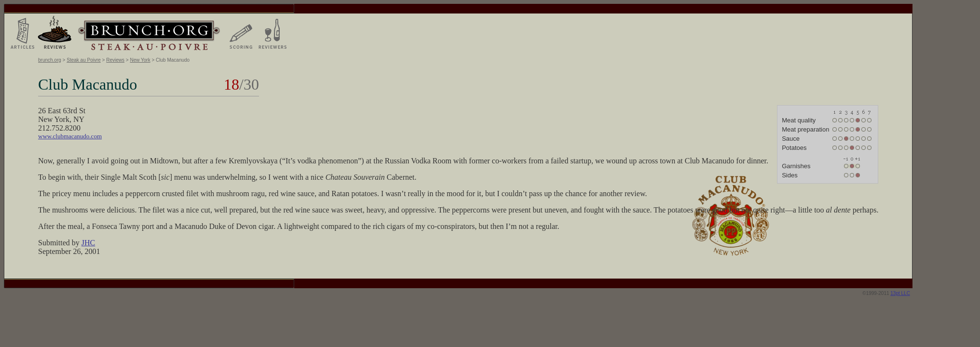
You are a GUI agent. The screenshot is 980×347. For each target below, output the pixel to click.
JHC (88, 243)
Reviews (115, 60)
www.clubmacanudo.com (70, 136)
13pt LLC (900, 293)
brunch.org (50, 60)
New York (140, 60)
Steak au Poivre (84, 60)
